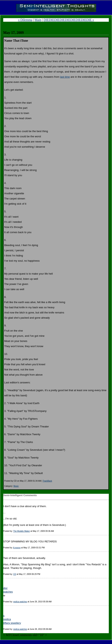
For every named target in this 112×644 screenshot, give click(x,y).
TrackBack (47, 481)
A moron (17, 548)
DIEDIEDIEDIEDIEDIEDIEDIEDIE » (69, 20)
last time (65, 77)
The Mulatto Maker (22, 531)
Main (38, 20)
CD (15, 574)
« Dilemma (25, 20)
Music (16, 486)
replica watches (20, 602)
